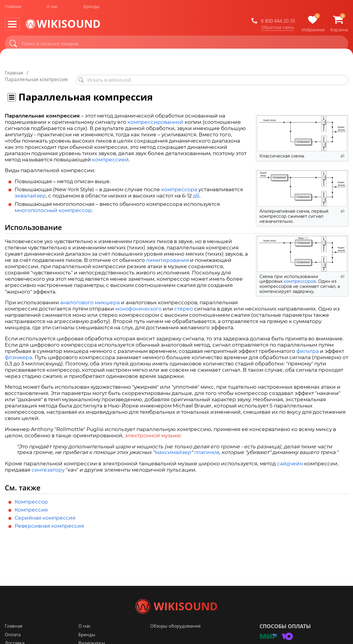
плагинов (206, 446)
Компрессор (31, 495)
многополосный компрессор (53, 204)
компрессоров (300, 275)
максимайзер (173, 446)
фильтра (308, 345)
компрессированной (155, 115)
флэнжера (18, 351)
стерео (184, 302)
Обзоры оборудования (175, 638)
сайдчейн (290, 457)
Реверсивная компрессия (49, 520)
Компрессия (31, 503)
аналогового (77, 296)
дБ (196, 189)
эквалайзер (30, 189)
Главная (13, 9)
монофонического (138, 302)
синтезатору (48, 463)
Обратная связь (278, 30)
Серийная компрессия (45, 511)
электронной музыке (153, 429)
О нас (52, 9)
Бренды (91, 9)
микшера (107, 296)
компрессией (110, 153)
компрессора (179, 183)
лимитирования (167, 254)
